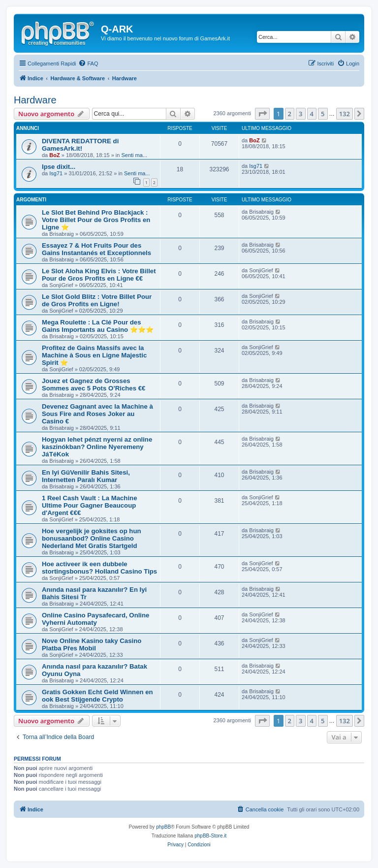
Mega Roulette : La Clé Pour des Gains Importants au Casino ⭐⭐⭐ (98, 326)
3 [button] (300, 114)
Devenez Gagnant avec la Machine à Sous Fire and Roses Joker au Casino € (97, 414)
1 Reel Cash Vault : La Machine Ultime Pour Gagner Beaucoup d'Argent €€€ (89, 505)
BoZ (54, 155)
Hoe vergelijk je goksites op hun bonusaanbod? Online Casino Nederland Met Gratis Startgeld (92, 538)
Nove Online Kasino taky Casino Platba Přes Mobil (92, 644)
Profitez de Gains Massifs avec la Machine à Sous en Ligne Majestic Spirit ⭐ (94, 355)
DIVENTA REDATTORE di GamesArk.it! (80, 145)
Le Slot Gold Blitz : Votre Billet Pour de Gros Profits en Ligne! (97, 300)
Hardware (35, 100)
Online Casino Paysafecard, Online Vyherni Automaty (95, 619)
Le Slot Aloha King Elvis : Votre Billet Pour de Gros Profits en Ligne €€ (99, 275)
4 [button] (312, 114)
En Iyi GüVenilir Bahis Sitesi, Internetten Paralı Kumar (86, 476)
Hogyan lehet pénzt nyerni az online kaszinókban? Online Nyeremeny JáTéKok (97, 447)
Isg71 (56, 173)
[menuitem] (88, 64)
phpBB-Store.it (210, 836)
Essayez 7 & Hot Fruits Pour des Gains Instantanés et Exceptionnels (96, 249)
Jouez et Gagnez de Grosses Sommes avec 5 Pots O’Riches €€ (94, 385)
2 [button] (290, 114)
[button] (262, 114)
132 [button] (345, 114)
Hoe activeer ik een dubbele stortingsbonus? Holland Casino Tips (99, 568)
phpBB (163, 827)
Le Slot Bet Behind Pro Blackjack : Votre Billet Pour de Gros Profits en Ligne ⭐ (96, 220)
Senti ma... (134, 155)
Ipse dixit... (59, 167)
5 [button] (323, 114)
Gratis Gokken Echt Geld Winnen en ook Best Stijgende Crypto (97, 696)
